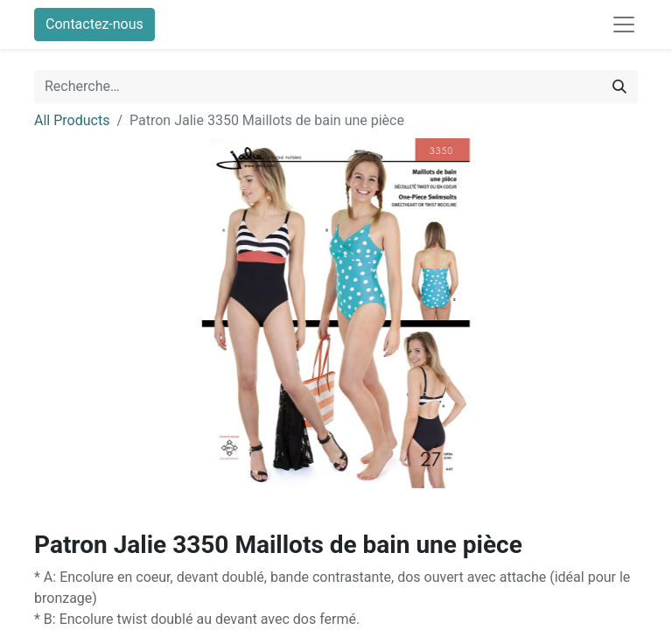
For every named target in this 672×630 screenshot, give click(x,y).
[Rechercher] (619, 87)
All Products (72, 120)
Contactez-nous (94, 24)
